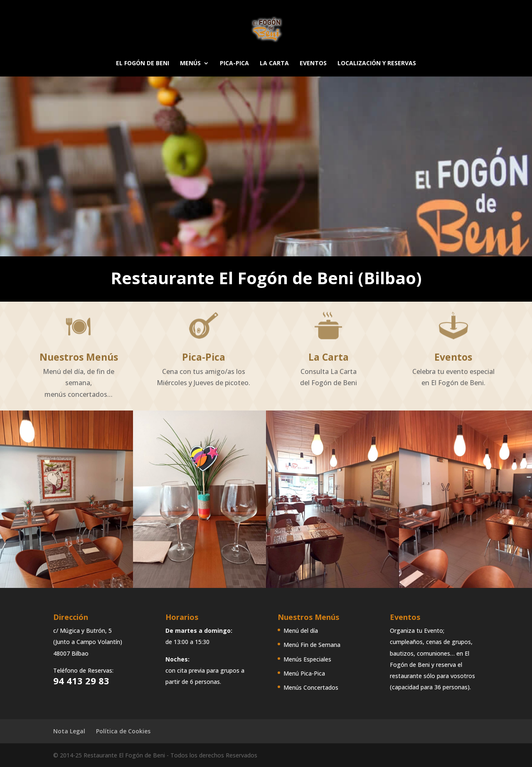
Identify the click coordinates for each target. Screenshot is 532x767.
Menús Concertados (311, 687)
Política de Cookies (123, 731)
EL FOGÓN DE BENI (143, 64)
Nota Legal (69, 731)
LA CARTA (274, 64)
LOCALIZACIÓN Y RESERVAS (377, 64)
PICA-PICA (234, 64)
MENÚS (190, 64)
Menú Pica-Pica (304, 673)
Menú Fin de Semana (312, 645)
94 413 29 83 (81, 681)
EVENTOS (313, 64)
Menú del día (301, 631)
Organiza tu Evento (416, 631)
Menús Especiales (307, 659)
